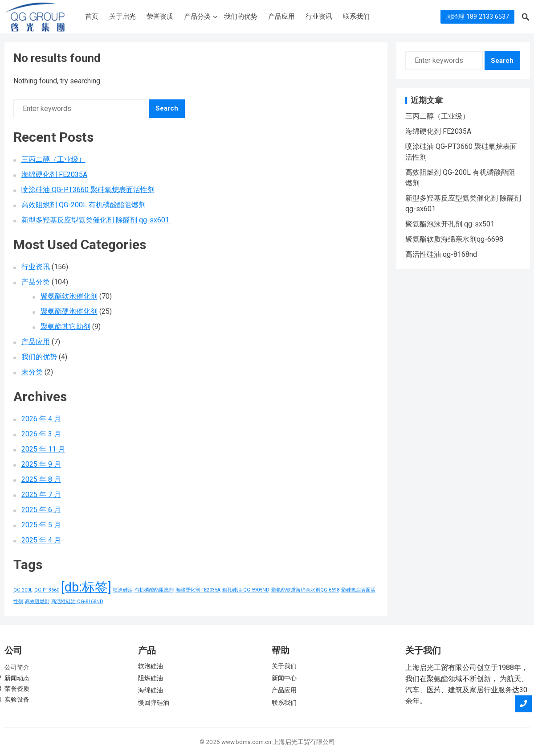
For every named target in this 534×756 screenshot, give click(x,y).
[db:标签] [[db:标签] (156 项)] (86, 587)
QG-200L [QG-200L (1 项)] (23, 590)
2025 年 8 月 (41, 479)
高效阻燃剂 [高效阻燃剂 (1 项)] (37, 602)
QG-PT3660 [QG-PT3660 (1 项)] (47, 590)
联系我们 (356, 16)
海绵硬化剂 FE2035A (54, 175)
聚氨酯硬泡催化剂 (69, 311)
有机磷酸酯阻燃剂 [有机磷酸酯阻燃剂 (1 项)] (154, 590)
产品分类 (197, 16)
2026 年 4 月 (41, 419)
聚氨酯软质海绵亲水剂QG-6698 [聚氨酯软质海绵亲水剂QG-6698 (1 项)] (305, 590)
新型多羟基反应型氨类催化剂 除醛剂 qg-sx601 (96, 220)
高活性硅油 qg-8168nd (441, 254)
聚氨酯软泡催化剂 (69, 296)
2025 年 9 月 (41, 464)
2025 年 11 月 (43, 449)
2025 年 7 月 (41, 495)
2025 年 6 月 (41, 510)
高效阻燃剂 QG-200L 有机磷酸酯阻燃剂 (84, 205)
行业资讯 (319, 16)
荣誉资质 (160, 16)
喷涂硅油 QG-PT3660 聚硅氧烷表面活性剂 (88, 190)
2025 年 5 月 (41, 525)
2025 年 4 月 (41, 540)
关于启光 (122, 16)
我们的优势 (241, 16)
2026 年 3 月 (41, 434)
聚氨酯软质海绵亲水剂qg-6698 (454, 239)
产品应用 (281, 16)
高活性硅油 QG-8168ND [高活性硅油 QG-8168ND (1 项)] (77, 602)
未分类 (32, 372)
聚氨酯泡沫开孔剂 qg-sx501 (450, 224)
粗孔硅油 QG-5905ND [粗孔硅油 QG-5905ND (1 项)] (246, 590)
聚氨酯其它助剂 (65, 327)
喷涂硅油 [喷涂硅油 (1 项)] (123, 590)
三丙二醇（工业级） (53, 159)
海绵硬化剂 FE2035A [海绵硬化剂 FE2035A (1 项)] (198, 590)
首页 (92, 16)
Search (167, 108)
